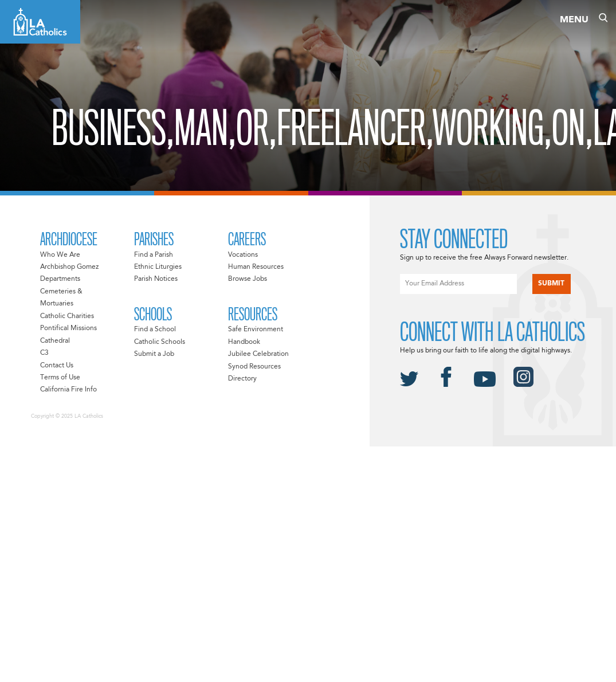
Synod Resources (254, 367)
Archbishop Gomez (69, 267)
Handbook (244, 342)
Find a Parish (154, 255)
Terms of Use (60, 378)
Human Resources (256, 267)
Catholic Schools (160, 342)
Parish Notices (156, 279)
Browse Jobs (248, 279)
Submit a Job (154, 354)
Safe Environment (256, 330)
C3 (44, 353)
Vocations (243, 255)
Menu (574, 20)
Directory (242, 379)
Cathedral (55, 341)
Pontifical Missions (68, 328)
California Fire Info (68, 390)
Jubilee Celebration (258, 354)
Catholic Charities (67, 316)
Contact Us (57, 366)
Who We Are (60, 255)
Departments (60, 279)
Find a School (155, 330)
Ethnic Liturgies (158, 267)
